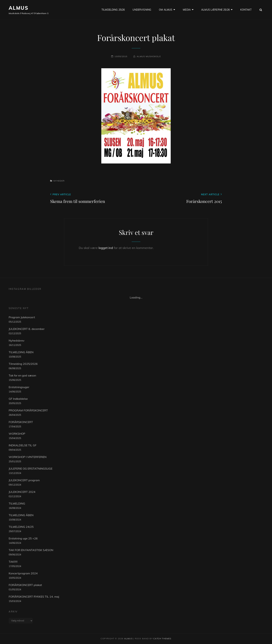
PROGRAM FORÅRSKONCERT (28, 410)
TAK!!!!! (13, 562)
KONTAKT (246, 10)
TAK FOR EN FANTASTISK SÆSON (31, 550)
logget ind (106, 248)
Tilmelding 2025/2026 (23, 364)
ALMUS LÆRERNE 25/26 (215, 10)
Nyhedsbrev (17, 341)
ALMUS (19, 8)
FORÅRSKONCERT (21, 422)
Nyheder (59, 181)
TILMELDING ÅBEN (21, 352)
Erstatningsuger (19, 387)
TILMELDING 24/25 (21, 527)
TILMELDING (17, 503)
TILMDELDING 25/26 (113, 10)
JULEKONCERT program (24, 480)
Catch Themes (162, 639)
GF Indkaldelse (18, 399)
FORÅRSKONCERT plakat (25, 585)
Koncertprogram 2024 (23, 573)
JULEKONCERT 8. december (27, 329)
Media (187, 10)
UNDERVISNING (142, 10)
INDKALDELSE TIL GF (23, 445)
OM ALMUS (166, 10)
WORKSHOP (17, 434)
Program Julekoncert (22, 317)
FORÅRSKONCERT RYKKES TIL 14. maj (34, 597)
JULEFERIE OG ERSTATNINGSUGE (31, 469)
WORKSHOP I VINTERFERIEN (28, 457)
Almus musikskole (149, 56)
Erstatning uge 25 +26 (23, 538)
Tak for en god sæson (22, 375)
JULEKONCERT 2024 (22, 492)
